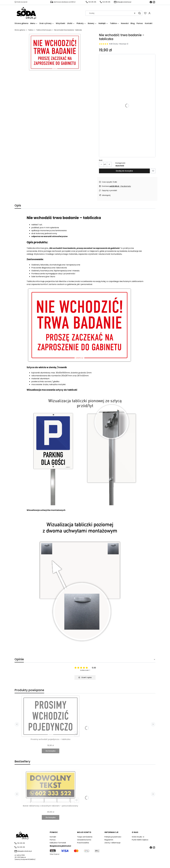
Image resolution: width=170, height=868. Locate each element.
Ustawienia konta (84, 840)
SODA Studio (137, 837)
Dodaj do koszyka (124, 171)
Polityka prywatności (113, 837)
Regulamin (109, 840)
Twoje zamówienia (85, 837)
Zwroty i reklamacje (112, 843)
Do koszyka (51, 751)
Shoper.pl (56, 854)
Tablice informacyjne (44, 30)
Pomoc (53, 840)
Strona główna (20, 30)
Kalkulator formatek (58, 843)
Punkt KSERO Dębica (140, 840)
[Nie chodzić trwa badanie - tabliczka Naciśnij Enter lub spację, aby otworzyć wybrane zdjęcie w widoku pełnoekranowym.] (55, 52)
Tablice (31, 30)
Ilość (101, 160)
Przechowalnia (83, 843)
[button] (139, 13)
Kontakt (53, 837)
